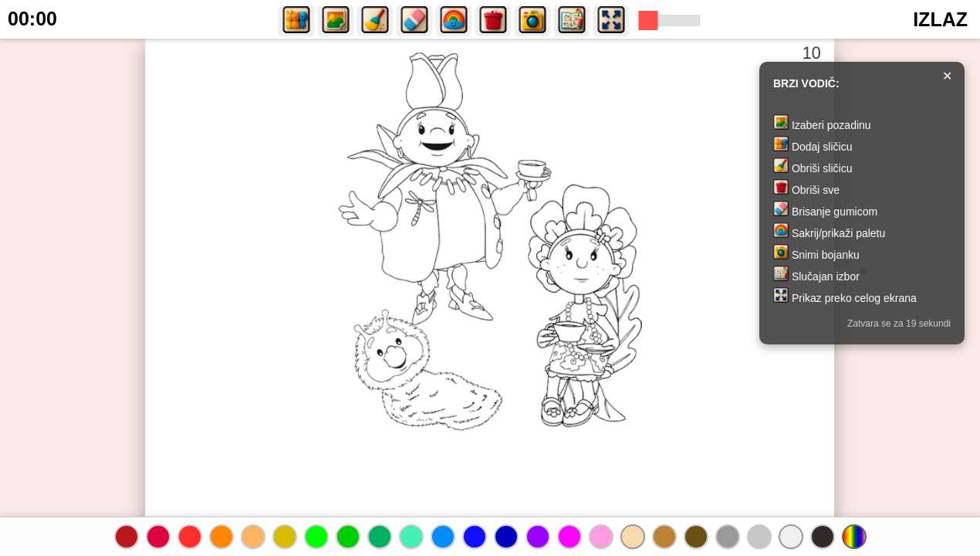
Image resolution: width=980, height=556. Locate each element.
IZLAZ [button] (940, 19)
